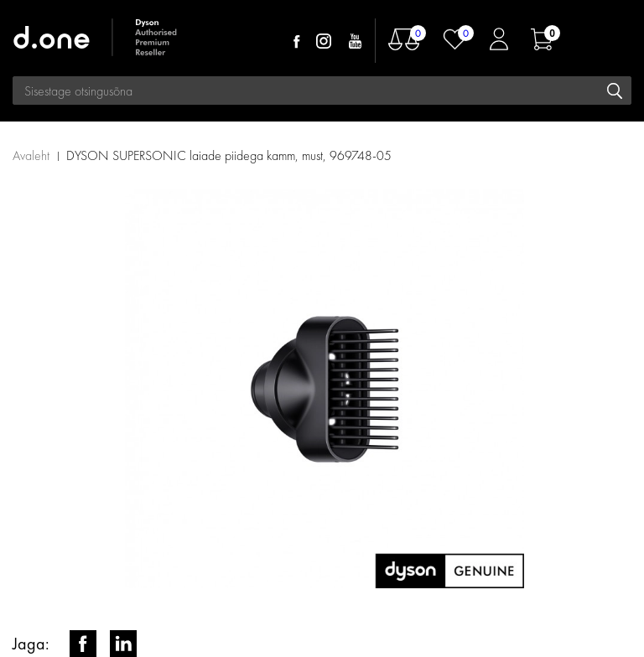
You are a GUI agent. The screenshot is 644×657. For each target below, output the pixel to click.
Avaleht (31, 155)
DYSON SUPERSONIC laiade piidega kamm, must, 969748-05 (229, 155)
